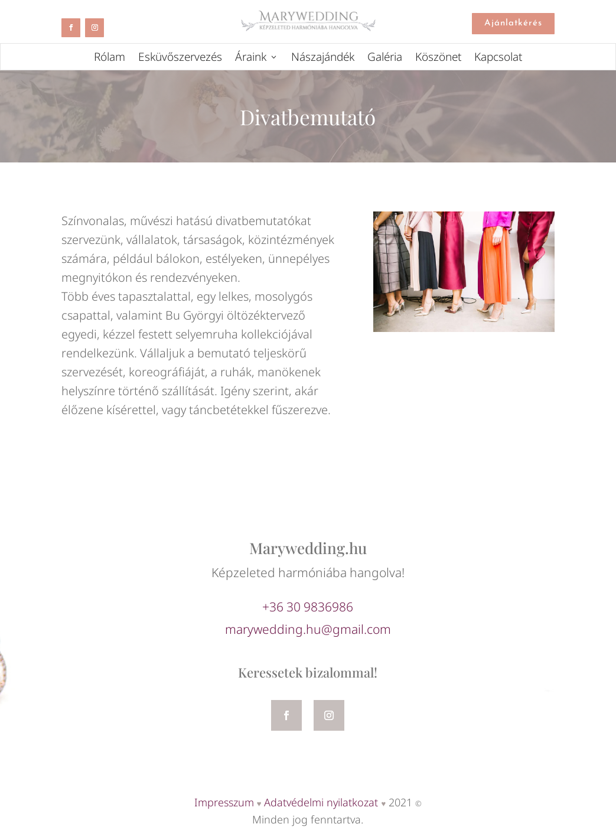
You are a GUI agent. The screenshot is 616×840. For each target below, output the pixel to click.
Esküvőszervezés (180, 58)
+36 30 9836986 (308, 607)
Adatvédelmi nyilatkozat (321, 802)
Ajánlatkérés (513, 23)
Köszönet (438, 58)
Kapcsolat (498, 58)
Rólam (110, 58)
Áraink (251, 58)
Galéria (385, 58)
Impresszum (224, 802)
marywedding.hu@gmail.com (308, 629)
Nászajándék (323, 58)
